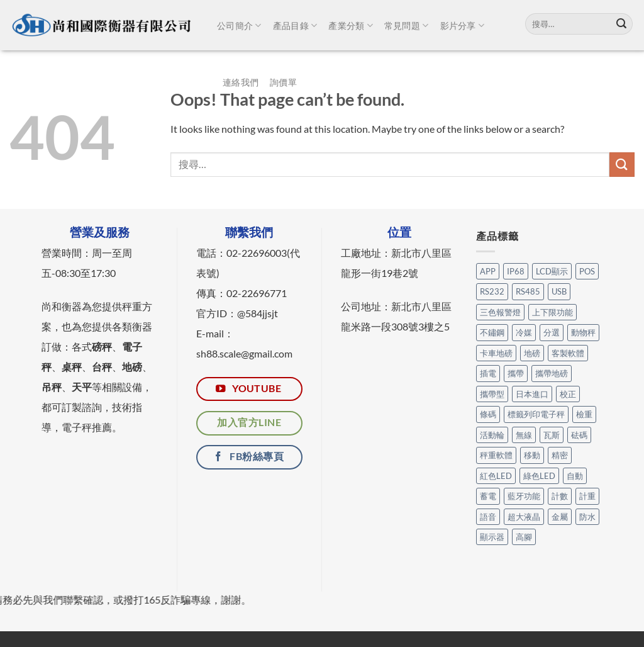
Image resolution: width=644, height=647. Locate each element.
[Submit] (621, 24)
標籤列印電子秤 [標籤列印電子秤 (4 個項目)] (536, 414)
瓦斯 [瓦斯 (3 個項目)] (552, 435)
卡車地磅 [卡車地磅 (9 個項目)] (496, 353)
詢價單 (283, 82)
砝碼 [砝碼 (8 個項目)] (579, 435)
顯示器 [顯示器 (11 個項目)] (492, 537)
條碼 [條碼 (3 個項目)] (488, 414)
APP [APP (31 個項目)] (488, 271)
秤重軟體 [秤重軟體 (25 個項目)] (496, 455)
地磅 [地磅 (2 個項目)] (532, 353)
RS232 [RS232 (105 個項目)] (492, 291)
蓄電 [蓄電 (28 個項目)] (488, 496)
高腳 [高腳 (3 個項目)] (524, 537)
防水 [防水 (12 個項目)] (587, 517)
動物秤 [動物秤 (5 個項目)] (583, 332)
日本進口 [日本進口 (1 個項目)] (532, 394)
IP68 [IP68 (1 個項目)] (516, 271)
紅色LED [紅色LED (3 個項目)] (496, 476)
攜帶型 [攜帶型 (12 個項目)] (492, 394)
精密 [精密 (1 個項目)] (560, 455)
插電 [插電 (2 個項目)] (488, 373)
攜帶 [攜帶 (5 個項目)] (516, 373)
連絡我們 (241, 82)
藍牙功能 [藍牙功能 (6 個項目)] (524, 496)
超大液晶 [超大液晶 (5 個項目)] (524, 517)
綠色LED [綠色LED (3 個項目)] (539, 476)
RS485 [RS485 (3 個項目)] (528, 291)
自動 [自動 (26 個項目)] (575, 476)
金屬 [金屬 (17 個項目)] (560, 517)
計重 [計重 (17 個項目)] (587, 496)
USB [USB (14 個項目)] (559, 291)
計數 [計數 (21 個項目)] (560, 496)
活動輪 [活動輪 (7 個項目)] (492, 435)
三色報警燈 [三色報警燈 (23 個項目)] (500, 312)
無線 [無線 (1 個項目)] (524, 435)
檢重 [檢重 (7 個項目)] (584, 414)
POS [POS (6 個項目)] (587, 271)
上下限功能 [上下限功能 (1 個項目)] (552, 312)
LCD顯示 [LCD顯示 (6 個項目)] (552, 271)
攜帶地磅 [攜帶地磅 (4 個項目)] (552, 373)
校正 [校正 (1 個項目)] (568, 394)
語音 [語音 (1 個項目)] (488, 517)
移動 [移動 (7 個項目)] (532, 455)
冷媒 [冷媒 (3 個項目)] (524, 332)
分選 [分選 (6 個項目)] (552, 332)
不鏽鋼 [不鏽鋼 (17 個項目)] (492, 332)
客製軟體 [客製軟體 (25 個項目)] (568, 353)
